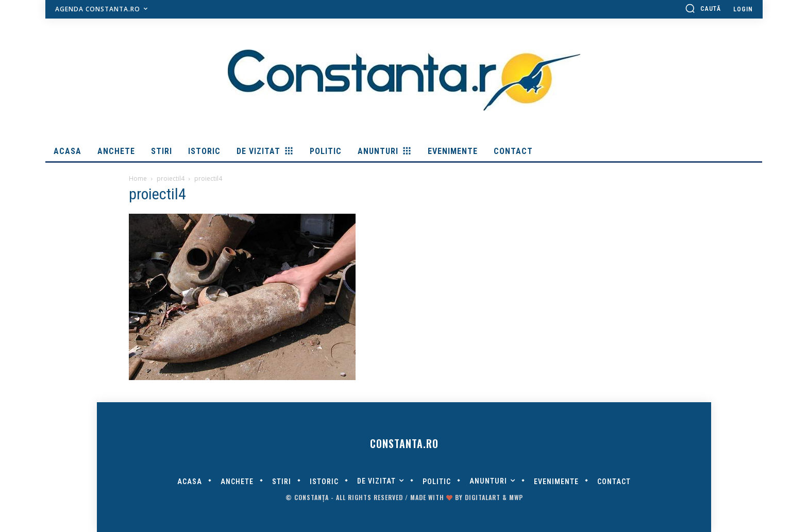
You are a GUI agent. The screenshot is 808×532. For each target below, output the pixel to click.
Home (138, 178)
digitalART (483, 497)
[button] (703, 8)
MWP (516, 497)
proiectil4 (171, 178)
